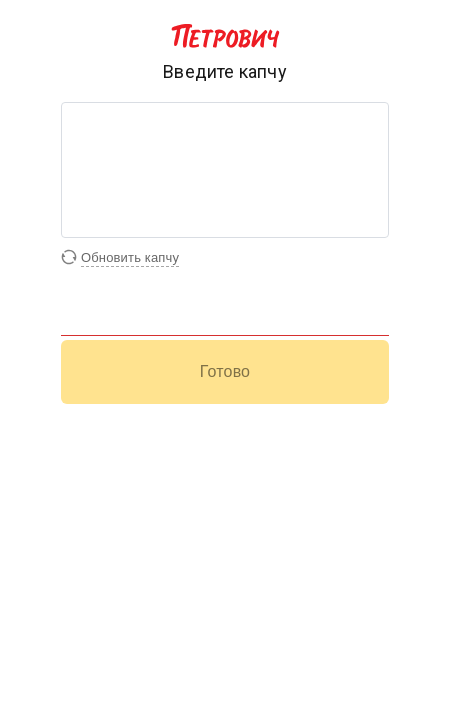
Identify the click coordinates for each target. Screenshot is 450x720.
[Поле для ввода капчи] (225, 320)
